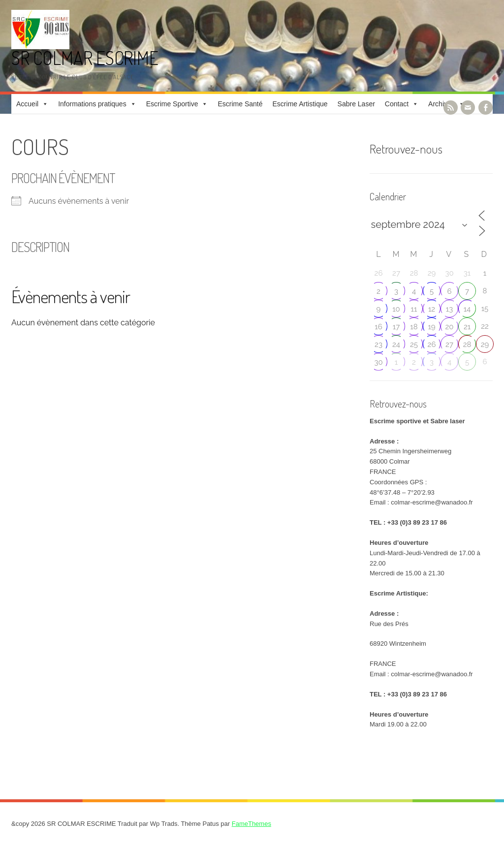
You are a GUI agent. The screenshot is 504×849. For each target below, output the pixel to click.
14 (467, 309)
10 (396, 309)
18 (414, 327)
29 (485, 345)
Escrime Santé (240, 104)
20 (450, 327)
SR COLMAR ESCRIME (85, 58)
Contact (397, 104)
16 (378, 327)
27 (449, 345)
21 (467, 327)
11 (414, 309)
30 (378, 362)
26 (432, 345)
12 (432, 309)
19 (431, 327)
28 (467, 345)
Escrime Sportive (172, 104)
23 (378, 345)
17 (396, 327)
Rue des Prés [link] (389, 624)
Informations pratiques (92, 104)
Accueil (27, 104)
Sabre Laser (356, 104)
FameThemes (252, 824)
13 (449, 309)
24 (396, 345)
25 (414, 345)
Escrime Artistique (300, 104)
